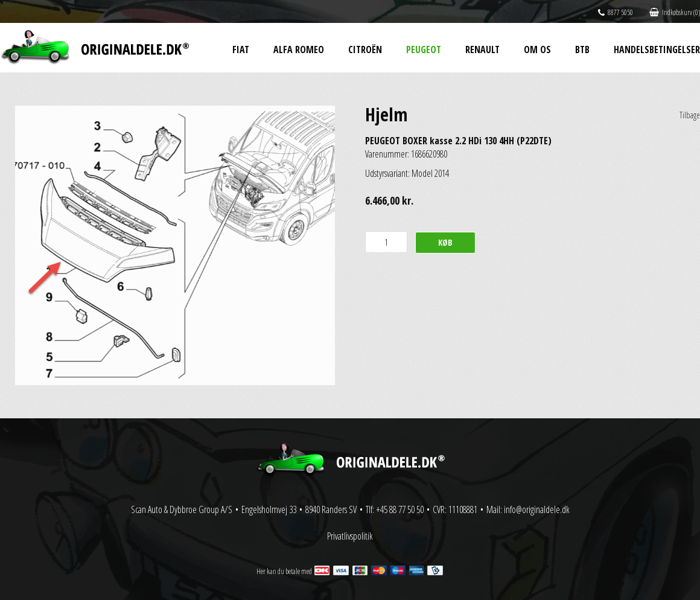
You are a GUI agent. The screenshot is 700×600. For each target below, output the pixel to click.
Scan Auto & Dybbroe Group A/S (182, 509)
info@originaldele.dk (537, 509)
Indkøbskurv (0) (675, 12)
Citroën (365, 49)
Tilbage (690, 115)
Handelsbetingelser (657, 49)
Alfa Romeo (299, 49)
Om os (537, 49)
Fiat (241, 49)
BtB (582, 49)
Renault (482, 49)
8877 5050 (616, 12)
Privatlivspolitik (350, 536)
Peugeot (424, 49)
